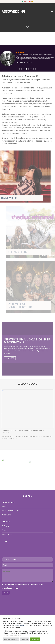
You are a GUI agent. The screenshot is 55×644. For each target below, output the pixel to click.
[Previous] (2, 418)
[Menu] (52, 11)
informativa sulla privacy (10, 592)
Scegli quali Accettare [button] (11, 639)
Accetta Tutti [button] (35, 639)
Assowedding (11, 12)
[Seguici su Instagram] (26, 500)
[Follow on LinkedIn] (29, 500)
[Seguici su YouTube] (31, 500)
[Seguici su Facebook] (24, 500)
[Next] (53, 418)
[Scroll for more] (27, 27)
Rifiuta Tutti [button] (25, 639)
